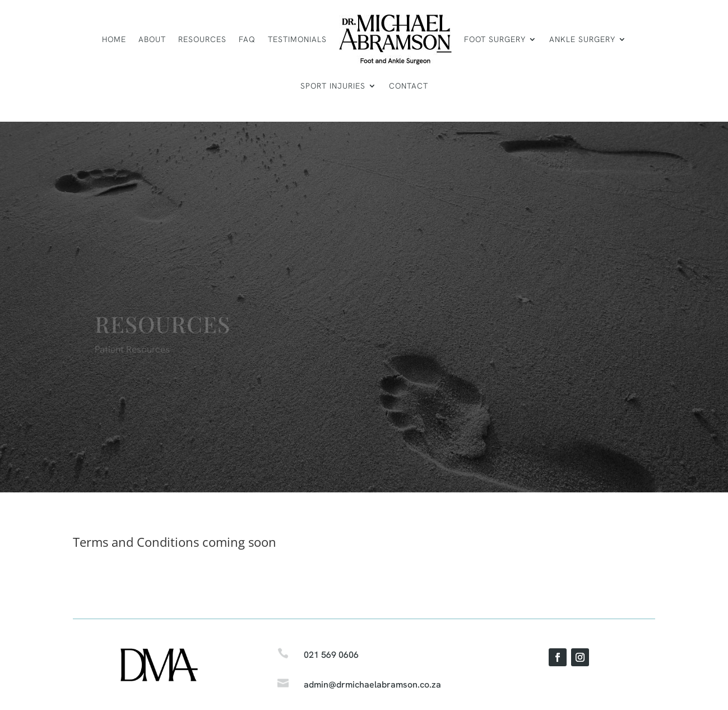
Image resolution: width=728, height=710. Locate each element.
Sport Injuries (333, 86)
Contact (409, 86)
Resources (202, 39)
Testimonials (297, 39)
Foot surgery (495, 39)
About (152, 39)
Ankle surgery (582, 39)
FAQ (247, 39)
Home (114, 39)
